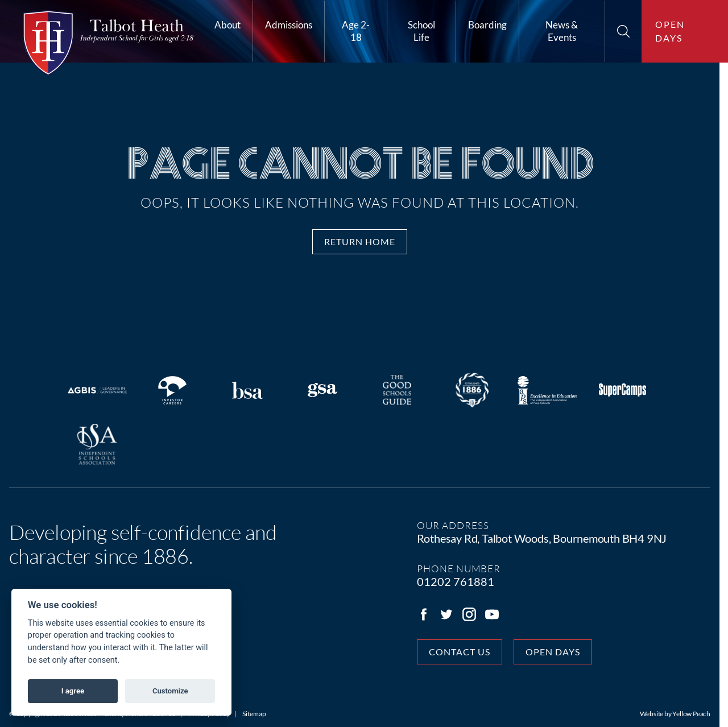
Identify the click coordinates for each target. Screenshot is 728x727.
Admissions (289, 25)
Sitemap (254, 714)
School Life (421, 31)
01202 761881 (460, 581)
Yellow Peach (700, 714)
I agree (73, 691)
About (227, 25)
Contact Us (464, 652)
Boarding (487, 25)
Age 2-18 (356, 31)
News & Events (562, 31)
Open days (670, 31)
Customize (170, 691)
